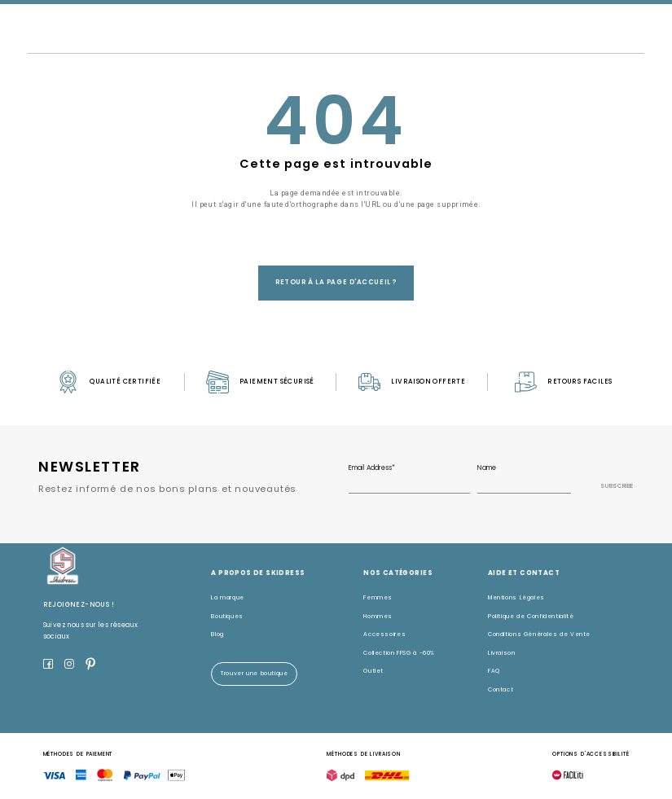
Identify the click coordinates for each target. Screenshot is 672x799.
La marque (228, 597)
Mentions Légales (516, 597)
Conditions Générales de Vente (539, 634)
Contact (501, 689)
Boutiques (227, 616)
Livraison (502, 653)
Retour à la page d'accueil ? (336, 282)
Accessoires (384, 634)
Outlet (373, 671)
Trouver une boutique (255, 673)
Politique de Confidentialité (531, 616)
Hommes (378, 616)
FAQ (494, 671)
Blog (217, 634)
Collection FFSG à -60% (399, 653)
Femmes (378, 597)
